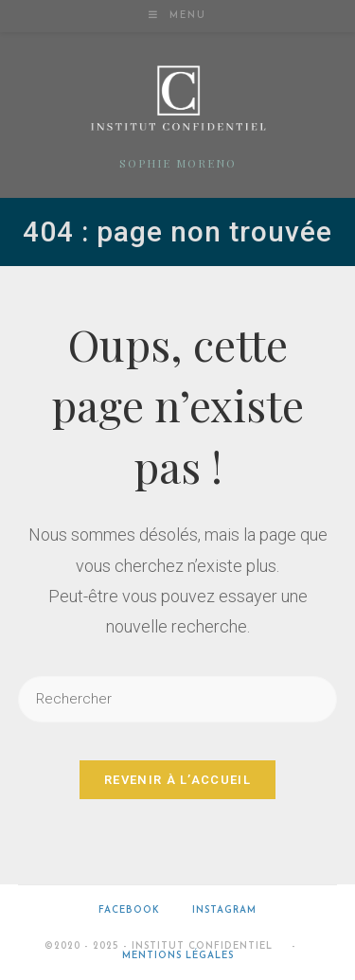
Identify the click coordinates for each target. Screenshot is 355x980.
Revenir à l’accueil (177, 780)
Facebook (129, 910)
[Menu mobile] (177, 16)
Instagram (224, 910)
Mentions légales (178, 956)
